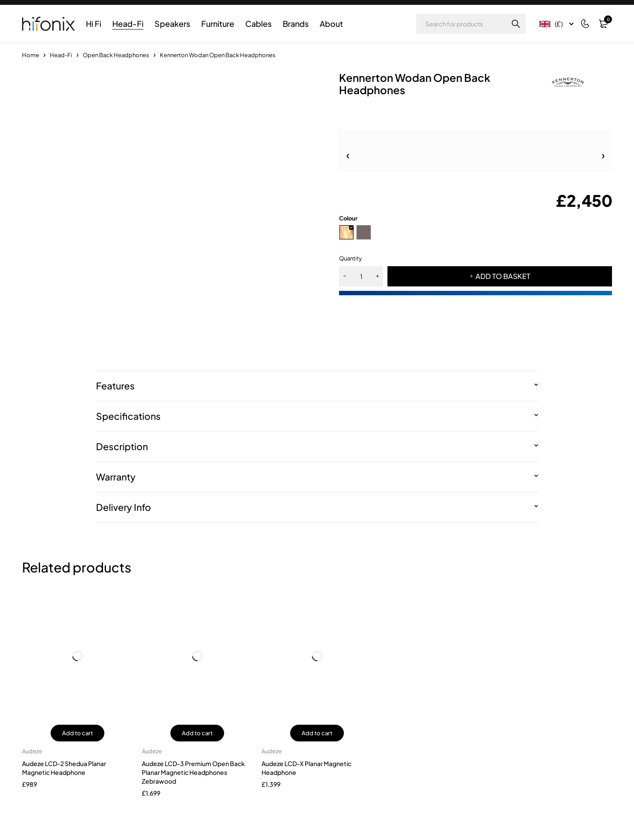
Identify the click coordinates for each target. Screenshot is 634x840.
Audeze (32, 751)
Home (31, 55)
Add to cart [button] (77, 733)
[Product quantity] (361, 276)
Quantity (350, 258)
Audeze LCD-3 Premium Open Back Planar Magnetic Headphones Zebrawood (193, 772)
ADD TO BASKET (503, 276)
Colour (348, 218)
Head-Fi (61, 55)
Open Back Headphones (116, 55)
